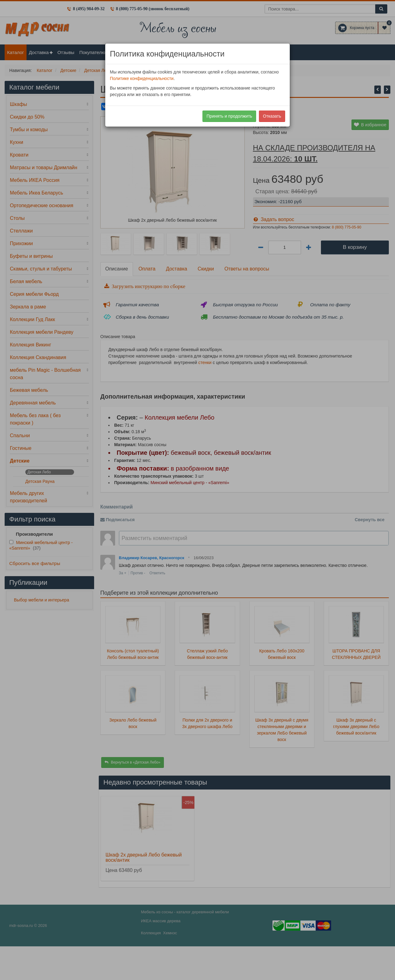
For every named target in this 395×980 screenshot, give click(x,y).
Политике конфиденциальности (142, 78)
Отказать (272, 116)
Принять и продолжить (229, 116)
